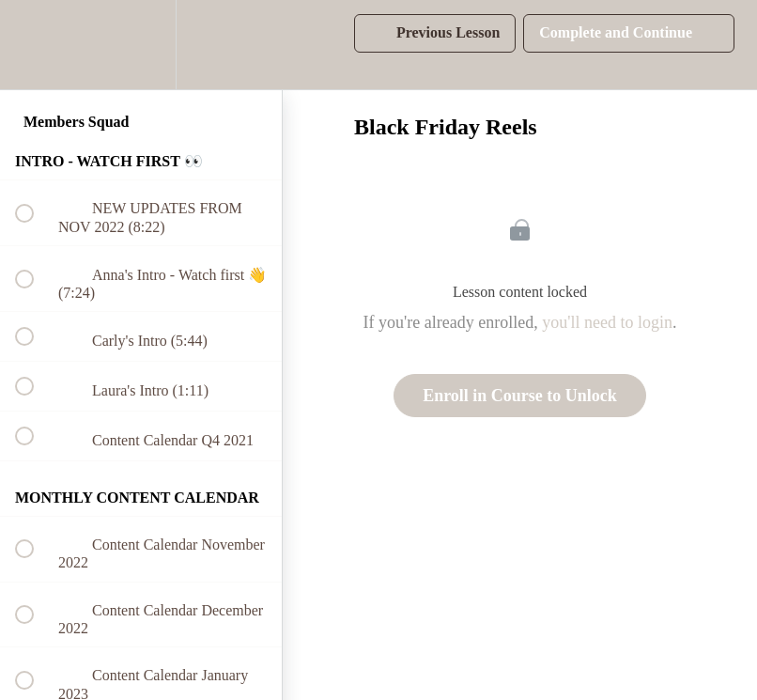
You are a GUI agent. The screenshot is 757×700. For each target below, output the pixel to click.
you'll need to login (607, 322)
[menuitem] (141, 45)
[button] (35, 45)
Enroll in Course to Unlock (520, 396)
